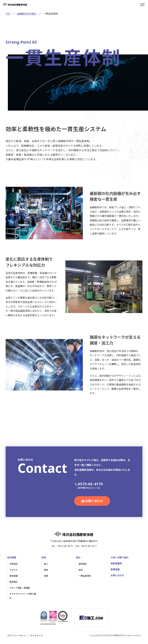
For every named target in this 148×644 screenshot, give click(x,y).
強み (78, 557)
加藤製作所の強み (27, 14)
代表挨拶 (13, 564)
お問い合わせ (117, 575)
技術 (44, 557)
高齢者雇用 (116, 563)
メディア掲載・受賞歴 (20, 588)
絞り (46, 564)
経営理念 (13, 582)
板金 (46, 570)
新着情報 (115, 569)
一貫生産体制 (85, 576)
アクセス (13, 570)
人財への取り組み (120, 557)
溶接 (46, 576)
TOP (8, 14)
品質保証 (83, 564)
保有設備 (13, 576)
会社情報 (12, 557)
